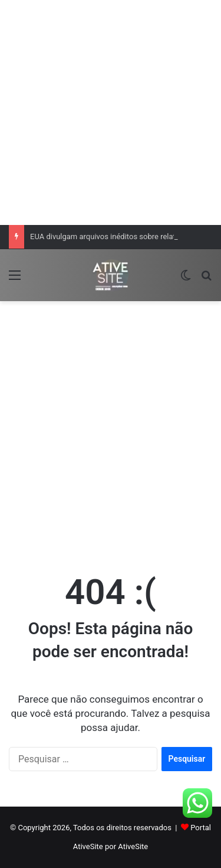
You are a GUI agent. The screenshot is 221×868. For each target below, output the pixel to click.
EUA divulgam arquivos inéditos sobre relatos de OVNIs (124, 236)
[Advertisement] (111, 111)
